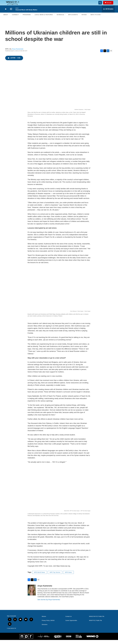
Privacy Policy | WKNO (48, 625)
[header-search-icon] (101, 5)
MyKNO (84, 19)
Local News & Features (44, 19)
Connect (15, 19)
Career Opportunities (71, 625)
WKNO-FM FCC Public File (97, 620)
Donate (110, 5)
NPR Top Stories (55, 576)
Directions (45, 629)
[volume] (11, 13)
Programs (27, 19)
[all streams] (108, 13)
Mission (44, 620)
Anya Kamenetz (18, 53)
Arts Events (73, 19)
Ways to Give (96, 19)
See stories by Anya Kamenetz (49, 604)
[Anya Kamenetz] (32, 594)
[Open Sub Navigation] (10, 19)
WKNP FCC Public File (95, 625)
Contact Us (69, 620)
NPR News (68, 576)
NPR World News (40, 576)
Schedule (60, 19)
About (6, 19)
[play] (6, 13)
